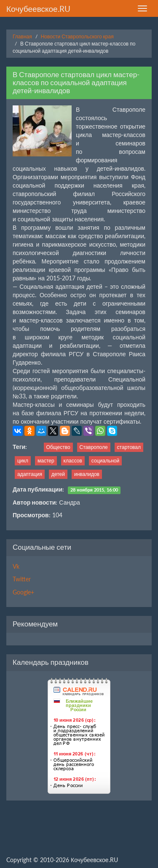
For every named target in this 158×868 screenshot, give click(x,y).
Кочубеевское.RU (38, 9)
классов (73, 461)
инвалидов (87, 474)
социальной (105, 461)
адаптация (30, 474)
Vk (16, 566)
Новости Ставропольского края (77, 36)
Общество (58, 447)
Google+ (23, 592)
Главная (22, 36)
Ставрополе (94, 447)
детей (58, 474)
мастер (46, 461)
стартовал (129, 447)
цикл (23, 461)
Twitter (22, 579)
